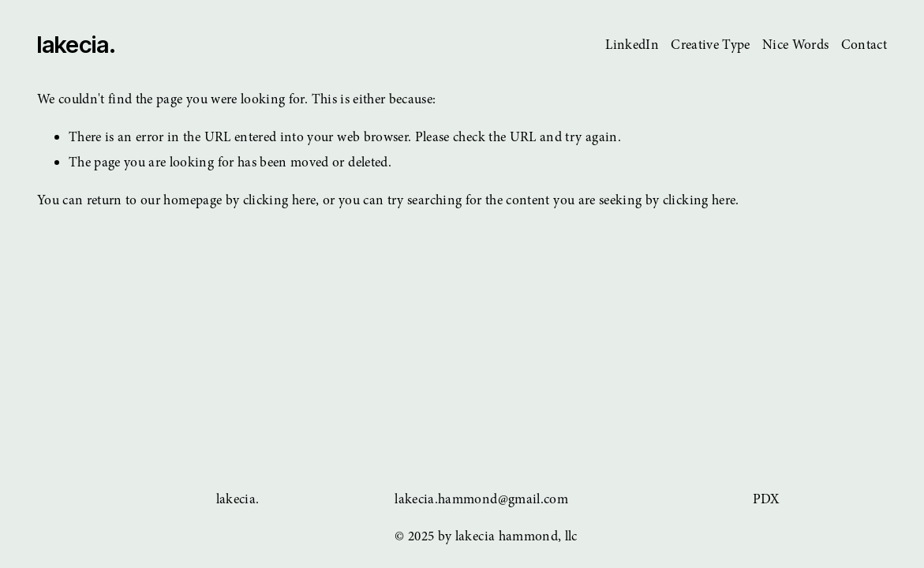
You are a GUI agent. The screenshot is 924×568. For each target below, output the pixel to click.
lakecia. (77, 44)
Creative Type (711, 45)
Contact (864, 45)
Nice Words (795, 45)
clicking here (280, 200)
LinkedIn (632, 45)
